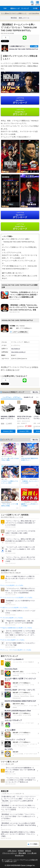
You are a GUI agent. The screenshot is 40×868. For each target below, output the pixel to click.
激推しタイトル (24, 18)
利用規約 (21, 851)
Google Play (20, 112)
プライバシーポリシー (10, 853)
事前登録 (14, 18)
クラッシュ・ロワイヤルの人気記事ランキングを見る (17, 650)
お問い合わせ (12, 851)
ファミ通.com (32, 853)
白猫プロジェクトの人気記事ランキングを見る (15, 608)
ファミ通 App (8, 3)
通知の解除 (22, 853)
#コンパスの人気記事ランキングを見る (13, 585)
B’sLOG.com (19, 855)
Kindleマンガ (28, 397)
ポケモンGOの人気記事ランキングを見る (13, 640)
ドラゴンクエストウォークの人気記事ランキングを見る (17, 598)
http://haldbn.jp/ (16, 349)
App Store (20, 101)
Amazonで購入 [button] (8, 431)
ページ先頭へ (34, 844)
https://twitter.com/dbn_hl (18, 352)
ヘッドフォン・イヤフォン (12, 397)
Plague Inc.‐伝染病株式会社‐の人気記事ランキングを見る (17, 628)
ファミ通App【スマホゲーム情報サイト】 (14, 13)
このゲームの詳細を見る (20, 332)
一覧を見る (35, 392)
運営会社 (28, 851)
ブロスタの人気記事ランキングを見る (12, 618)
